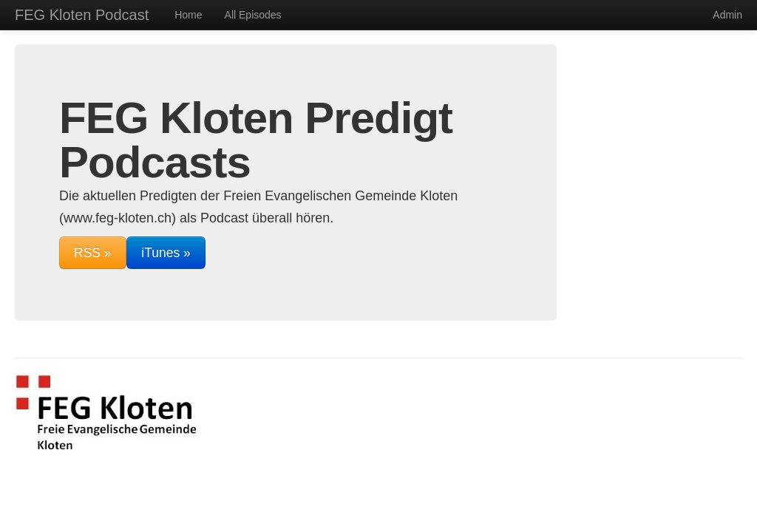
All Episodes (253, 15)
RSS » (93, 253)
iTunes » (166, 253)
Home (188, 15)
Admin (727, 15)
